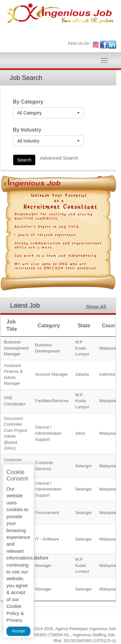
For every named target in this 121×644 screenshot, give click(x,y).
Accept (18, 631)
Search (24, 160)
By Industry (27, 130)
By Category (28, 102)
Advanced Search (59, 158)
